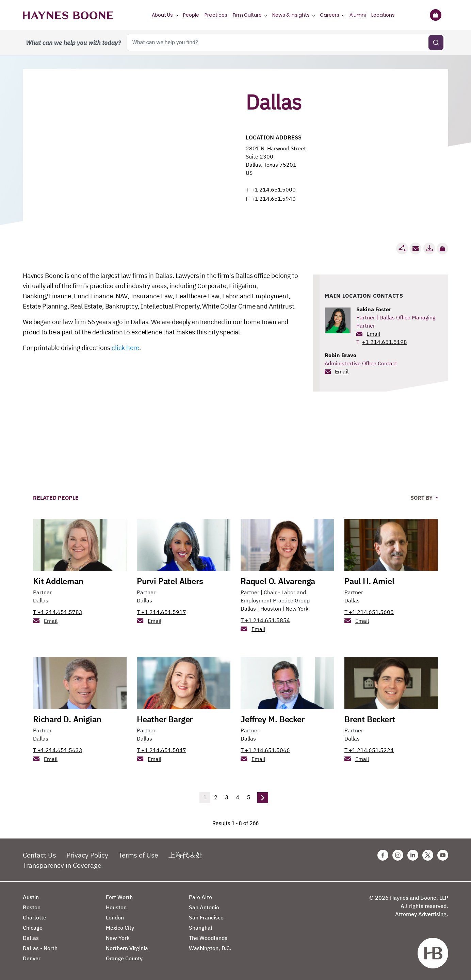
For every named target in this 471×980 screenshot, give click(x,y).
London (115, 917)
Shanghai (200, 928)
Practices (216, 15)
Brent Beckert (370, 719)
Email (373, 334)
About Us (162, 15)
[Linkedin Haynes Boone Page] (413, 855)
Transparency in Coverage (62, 865)
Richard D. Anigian (67, 719)
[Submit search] (436, 43)
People (191, 15)
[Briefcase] (435, 15)
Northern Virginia (127, 948)
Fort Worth (119, 897)
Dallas (41, 600)
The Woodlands (208, 938)
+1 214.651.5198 (385, 342)
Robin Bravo (340, 355)
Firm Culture (247, 15)
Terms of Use (138, 855)
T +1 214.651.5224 (369, 750)
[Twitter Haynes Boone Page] (428, 855)
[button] (442, 249)
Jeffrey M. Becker (273, 719)
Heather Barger (165, 719)
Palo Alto (200, 897)
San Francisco (206, 917)
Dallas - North (40, 948)
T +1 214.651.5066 (265, 750)
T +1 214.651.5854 (265, 620)
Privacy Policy (87, 855)
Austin (31, 897)
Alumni (358, 15)
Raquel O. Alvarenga (278, 581)
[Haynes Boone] (68, 15)
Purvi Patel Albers (170, 581)
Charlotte (35, 917)
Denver (32, 958)
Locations (383, 15)
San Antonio (204, 907)
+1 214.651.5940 (274, 199)
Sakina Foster (374, 309)
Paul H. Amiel (369, 581)
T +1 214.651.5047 (161, 750)
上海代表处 (185, 855)
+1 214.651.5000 (274, 189)
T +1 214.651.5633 (58, 750)
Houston (271, 609)
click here (125, 348)
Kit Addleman (58, 581)
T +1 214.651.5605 (369, 612)
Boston (32, 907)
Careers (330, 15)
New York (297, 609)
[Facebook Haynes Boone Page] (383, 855)
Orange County (124, 958)
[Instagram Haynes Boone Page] (398, 855)
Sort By (422, 498)
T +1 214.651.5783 (58, 612)
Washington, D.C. (210, 948)
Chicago (33, 928)
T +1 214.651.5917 (161, 612)
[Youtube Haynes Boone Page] (443, 855)
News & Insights (291, 15)
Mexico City (120, 928)
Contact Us (39, 855)
